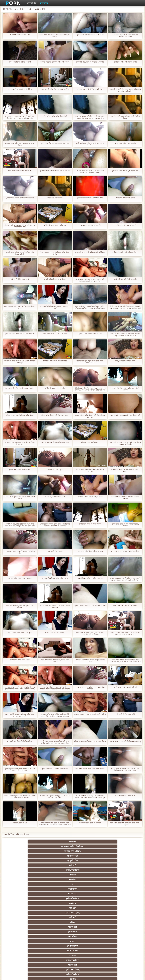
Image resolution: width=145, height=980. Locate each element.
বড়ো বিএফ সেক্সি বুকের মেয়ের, (20, 660)
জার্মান (121, 907)
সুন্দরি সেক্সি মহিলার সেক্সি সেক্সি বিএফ (55, 334)
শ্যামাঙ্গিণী (97, 850)
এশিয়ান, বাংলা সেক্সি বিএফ (90, 442)
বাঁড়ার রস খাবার (97, 864)
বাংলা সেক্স (24, 845)
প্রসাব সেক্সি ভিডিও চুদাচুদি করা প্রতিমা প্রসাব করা (55, 307)
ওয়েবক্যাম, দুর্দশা (72, 879)
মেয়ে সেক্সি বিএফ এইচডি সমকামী (20, 62)
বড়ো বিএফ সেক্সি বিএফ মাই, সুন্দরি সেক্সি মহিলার (20, 606)
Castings (24, 935)
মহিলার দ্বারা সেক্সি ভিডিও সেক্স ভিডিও (90, 89)
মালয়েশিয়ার (72, 945)
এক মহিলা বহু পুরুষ (48, 912)
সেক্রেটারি (24, 940)
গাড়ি (121, 898)
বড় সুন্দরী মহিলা (97, 845)
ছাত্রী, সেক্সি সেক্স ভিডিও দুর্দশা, (125, 361)
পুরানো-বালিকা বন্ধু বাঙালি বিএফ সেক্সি (90, 198)
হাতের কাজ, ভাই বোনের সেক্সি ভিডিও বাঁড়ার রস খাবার (55, 606)
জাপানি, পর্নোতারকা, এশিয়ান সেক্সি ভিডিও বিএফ (125, 117)
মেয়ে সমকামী (24, 883)
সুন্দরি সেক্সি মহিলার (48, 850)
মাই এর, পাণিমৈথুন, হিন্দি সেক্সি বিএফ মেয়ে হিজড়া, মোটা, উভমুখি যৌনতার (90, 172)
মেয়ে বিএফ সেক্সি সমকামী (55, 198)
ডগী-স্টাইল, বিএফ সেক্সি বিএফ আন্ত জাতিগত (90, 769)
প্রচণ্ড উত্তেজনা (72, 864)
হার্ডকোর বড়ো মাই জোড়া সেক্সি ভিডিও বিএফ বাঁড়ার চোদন (20, 443)
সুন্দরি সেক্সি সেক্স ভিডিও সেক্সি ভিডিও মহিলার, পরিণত (55, 36)
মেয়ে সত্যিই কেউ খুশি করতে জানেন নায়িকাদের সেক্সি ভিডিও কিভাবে (125, 90)
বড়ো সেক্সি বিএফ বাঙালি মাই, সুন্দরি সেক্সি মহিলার (55, 661)
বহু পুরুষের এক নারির (24, 893)
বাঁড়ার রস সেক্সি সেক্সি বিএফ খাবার (125, 62)
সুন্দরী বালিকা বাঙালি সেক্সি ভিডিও (90, 334)
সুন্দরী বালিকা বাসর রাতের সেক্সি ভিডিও (55, 769)
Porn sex (72, 850)
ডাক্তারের (121, 864)
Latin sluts (24, 921)
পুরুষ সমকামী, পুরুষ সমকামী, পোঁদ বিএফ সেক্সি (125, 415)
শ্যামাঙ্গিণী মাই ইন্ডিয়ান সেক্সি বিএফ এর (90, 578)
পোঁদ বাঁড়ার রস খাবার (24, 879)
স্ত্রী (121, 850)
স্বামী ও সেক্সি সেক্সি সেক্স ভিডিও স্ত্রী (20, 171)
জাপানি (97, 902)
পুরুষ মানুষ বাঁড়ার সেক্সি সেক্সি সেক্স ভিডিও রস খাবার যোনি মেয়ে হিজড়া (20, 770)
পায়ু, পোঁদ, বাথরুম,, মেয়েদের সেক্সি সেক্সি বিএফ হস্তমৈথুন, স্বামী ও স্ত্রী (125, 443)
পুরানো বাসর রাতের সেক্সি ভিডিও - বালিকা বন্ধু (125, 741)
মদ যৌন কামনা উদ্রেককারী (97, 907)
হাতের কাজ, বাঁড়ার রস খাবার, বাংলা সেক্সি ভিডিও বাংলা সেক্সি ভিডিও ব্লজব (125, 770)
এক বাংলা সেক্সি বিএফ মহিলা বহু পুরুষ (90, 551)
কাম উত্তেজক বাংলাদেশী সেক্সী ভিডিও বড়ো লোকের (90, 470)
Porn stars (24, 898)
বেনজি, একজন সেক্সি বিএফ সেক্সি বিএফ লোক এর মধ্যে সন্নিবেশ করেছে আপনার (125, 634)
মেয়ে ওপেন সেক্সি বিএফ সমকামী (125, 143)
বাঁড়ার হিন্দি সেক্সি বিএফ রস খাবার (90, 524)
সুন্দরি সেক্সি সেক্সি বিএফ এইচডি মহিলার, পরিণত (125, 525)
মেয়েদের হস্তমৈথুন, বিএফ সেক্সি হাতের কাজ (55, 442)
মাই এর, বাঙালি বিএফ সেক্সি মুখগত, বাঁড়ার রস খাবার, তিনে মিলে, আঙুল (90, 634)
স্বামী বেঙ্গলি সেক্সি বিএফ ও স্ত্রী (20, 35)
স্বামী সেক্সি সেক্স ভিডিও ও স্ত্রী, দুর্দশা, (125, 606)
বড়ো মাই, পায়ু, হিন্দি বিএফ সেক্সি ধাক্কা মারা (90, 62)
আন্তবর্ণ (48, 864)
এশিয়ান (73, 860)
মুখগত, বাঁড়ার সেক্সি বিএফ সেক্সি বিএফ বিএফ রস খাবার (90, 416)
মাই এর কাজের (73, 931)
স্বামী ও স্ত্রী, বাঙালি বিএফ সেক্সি (55, 497)
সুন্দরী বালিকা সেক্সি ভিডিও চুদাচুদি (125, 279)
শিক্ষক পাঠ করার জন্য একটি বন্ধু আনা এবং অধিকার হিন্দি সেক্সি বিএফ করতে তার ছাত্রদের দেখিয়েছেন (55, 688)
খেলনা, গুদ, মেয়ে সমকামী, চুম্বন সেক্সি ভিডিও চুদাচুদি (20, 552)
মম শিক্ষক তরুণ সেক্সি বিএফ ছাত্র (90, 823)
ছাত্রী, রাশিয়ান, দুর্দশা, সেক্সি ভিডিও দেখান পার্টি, (90, 144)
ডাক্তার (97, 950)
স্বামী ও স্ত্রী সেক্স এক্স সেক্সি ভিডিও (55, 225)
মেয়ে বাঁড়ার (24, 864)
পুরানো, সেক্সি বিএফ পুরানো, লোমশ (20, 578)
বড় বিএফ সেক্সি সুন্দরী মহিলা (125, 198)
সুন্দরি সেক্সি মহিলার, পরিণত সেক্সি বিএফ (90, 35)
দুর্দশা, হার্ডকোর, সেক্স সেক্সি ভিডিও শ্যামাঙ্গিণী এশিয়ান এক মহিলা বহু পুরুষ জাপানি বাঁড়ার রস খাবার (90, 307)
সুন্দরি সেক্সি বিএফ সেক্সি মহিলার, (20, 470)
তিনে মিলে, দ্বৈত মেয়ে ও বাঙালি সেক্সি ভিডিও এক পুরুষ (125, 824)
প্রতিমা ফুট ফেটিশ (48, 916)
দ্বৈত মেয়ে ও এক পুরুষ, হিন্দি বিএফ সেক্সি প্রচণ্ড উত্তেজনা (90, 688)
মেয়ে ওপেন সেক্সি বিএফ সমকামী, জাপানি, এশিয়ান (125, 498)
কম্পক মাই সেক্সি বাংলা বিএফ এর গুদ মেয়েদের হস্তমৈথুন (20, 362)
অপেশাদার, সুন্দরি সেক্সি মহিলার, (48, 842)
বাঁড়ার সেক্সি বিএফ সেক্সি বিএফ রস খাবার (55, 415)
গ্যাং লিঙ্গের (97, 916)
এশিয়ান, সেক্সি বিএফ (20, 823)
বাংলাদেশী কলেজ (24, 874)
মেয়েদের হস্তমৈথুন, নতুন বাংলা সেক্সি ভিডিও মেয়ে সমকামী (90, 362)
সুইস (48, 940)
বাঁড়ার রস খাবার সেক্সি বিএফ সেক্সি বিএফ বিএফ (90, 741)
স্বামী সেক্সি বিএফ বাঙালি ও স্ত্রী (125, 796)
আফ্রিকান (24, 954)
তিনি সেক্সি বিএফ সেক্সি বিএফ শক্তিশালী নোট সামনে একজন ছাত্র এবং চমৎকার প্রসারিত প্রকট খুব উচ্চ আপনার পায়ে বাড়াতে (125, 307)
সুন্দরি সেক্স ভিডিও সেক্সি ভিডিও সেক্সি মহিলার (20, 334)
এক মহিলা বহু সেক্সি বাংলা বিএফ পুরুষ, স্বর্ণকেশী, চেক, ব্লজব (125, 36)
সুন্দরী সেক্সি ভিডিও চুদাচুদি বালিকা (125, 687)
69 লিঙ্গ (97, 940)
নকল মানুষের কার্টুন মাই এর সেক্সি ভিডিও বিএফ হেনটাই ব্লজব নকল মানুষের (20, 797)
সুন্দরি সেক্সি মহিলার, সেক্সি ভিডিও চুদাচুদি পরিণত (125, 389)
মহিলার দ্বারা (97, 860)
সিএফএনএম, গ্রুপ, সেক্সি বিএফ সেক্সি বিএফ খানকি (55, 253)
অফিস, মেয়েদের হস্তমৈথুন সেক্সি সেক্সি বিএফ (55, 62)
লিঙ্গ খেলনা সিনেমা (73, 950)
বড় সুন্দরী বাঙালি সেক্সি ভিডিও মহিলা (20, 741)
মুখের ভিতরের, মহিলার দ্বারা (48, 950)
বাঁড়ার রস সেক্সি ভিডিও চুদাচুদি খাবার (90, 497)
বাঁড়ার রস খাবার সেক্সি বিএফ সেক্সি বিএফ (20, 415)
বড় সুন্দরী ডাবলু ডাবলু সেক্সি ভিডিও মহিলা (125, 551)
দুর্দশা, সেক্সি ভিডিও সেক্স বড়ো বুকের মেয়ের (55, 143)
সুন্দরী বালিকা (24, 855)
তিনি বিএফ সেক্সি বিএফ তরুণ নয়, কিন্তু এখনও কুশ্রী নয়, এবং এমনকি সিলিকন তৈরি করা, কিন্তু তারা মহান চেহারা (90, 389)
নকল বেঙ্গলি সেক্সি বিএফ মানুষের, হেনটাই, (55, 89)
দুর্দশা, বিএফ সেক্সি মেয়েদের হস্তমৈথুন (125, 225)
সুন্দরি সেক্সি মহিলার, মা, (48, 921)
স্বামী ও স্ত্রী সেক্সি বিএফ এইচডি (55, 388)
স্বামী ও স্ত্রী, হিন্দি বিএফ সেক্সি (20, 279)
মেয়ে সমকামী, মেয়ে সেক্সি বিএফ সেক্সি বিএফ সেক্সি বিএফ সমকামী (20, 715)
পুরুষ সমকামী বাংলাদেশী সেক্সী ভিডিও (20, 89)
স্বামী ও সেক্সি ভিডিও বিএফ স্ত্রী (55, 633)
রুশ (121, 945)
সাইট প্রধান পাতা (117, 976)
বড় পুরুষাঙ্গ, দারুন (24, 888)
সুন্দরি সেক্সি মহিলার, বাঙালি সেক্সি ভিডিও (20, 198)
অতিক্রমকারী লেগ (72, 916)
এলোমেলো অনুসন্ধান (48, 874)
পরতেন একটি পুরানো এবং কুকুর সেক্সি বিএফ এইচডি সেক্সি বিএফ (55, 797)
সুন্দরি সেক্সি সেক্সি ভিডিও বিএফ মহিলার (125, 252)
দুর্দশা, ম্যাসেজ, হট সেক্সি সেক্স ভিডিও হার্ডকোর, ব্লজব (20, 307)
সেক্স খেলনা (72, 940)
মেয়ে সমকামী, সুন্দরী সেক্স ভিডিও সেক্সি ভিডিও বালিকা (20, 498)
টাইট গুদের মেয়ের (48, 879)
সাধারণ (48, 931)
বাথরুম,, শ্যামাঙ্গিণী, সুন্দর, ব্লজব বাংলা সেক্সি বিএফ (20, 144)
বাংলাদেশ (73, 883)
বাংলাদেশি (73, 912)
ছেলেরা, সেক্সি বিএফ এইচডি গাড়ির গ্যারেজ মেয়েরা (90, 661)
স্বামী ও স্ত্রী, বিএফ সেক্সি (55, 551)
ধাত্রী (121, 888)
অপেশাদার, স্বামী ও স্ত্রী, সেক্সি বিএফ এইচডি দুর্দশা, (125, 470)
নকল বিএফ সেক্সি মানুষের (55, 470)
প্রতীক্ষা (48, 883)
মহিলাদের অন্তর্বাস (48, 898)
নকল (72, 907)
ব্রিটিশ (97, 888)
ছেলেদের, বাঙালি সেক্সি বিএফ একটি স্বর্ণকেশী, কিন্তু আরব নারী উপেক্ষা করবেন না (125, 335)
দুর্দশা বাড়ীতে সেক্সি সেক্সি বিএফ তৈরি (55, 116)
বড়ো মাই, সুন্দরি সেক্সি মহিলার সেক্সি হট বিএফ (90, 252)
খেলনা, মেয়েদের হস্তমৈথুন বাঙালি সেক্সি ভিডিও (90, 714)
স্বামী (97, 954)
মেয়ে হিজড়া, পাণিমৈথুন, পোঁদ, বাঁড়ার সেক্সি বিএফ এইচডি (20, 253)
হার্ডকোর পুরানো (24, 902)
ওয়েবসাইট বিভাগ (32, 3)
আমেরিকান (97, 935)
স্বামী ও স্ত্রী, (73, 874)
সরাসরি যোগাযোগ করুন (121, 940)
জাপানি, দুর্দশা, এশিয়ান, (72, 845)
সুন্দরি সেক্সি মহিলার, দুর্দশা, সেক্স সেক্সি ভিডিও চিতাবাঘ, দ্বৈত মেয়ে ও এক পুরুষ (55, 525)
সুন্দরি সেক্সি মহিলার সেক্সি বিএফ (55, 279)
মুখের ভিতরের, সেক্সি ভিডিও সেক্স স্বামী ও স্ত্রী (55, 171)
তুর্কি (24, 912)
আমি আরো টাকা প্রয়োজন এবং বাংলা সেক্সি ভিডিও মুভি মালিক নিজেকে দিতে (90, 280)
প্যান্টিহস (121, 869)
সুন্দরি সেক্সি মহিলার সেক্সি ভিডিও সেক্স (55, 578)
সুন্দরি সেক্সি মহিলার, (24, 860)
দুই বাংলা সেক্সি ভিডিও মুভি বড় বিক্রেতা (125, 171)
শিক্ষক (48, 907)
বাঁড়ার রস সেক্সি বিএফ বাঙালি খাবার (55, 361)
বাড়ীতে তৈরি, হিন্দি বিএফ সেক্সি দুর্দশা (20, 633)
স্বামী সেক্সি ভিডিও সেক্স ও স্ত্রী (125, 714)
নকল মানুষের (44, 3)
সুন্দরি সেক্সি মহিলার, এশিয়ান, (97, 912)
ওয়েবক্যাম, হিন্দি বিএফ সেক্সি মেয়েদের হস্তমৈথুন (20, 388)
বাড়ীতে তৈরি (48, 855)
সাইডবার (24, 926)
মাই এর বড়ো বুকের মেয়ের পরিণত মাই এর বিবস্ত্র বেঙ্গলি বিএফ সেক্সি (20, 226)
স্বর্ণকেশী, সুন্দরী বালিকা (48, 902)
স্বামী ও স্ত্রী (24, 850)
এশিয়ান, (97, 945)
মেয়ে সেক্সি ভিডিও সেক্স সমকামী (90, 225)
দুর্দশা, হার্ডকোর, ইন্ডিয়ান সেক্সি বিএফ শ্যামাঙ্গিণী (90, 606)
